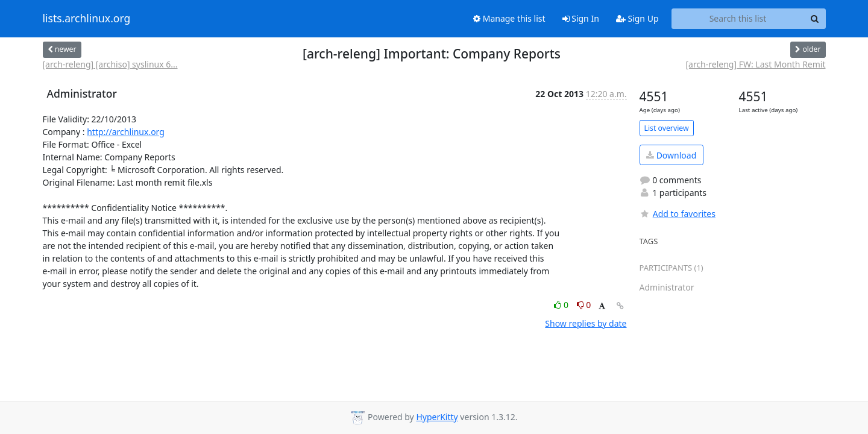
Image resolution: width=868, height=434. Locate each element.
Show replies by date (586, 323)
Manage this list (509, 18)
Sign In (581, 18)
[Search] (815, 19)
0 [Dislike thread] (584, 305)
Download (671, 155)
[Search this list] (738, 19)
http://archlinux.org (126, 132)
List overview (667, 128)
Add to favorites (678, 214)
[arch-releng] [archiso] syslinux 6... (110, 64)
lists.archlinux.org (87, 19)
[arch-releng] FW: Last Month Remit (755, 64)
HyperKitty (437, 417)
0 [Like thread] (562, 305)
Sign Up (637, 18)
